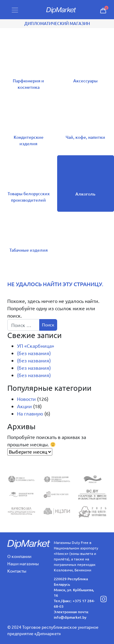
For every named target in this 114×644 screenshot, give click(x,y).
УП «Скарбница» (36, 346)
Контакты (17, 571)
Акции (24, 406)
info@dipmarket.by (70, 617)
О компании (19, 556)
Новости (26, 399)
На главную (30, 413)
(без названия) (34, 353)
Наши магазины (23, 563)
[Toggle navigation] (15, 10)
